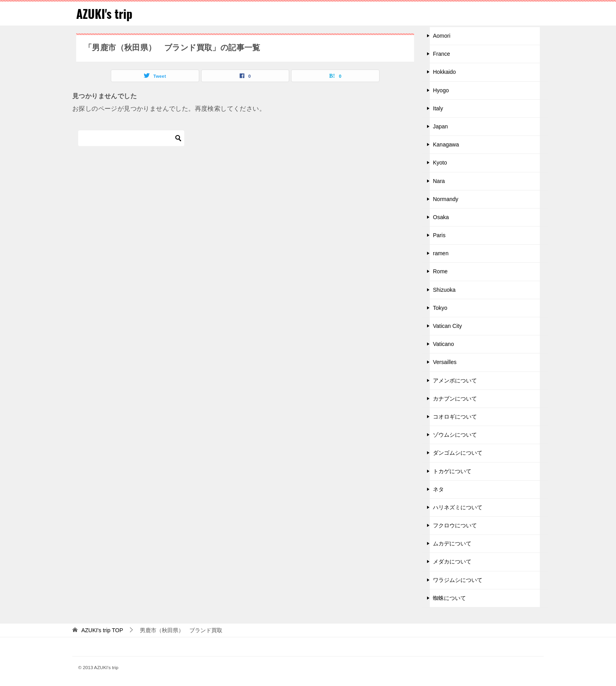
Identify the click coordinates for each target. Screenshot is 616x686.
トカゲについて (452, 471)
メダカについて (452, 562)
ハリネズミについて (458, 507)
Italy (438, 108)
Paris (439, 235)
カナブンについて (455, 399)
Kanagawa (446, 145)
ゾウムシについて (455, 435)
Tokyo (440, 308)
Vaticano (443, 344)
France (442, 54)
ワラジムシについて (458, 580)
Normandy (446, 199)
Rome (440, 271)
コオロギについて (455, 417)
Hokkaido (444, 72)
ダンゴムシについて (458, 453)
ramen (441, 253)
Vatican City (447, 326)
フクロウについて (455, 525)
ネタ (438, 489)
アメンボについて (455, 381)
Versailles (445, 362)
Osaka (441, 217)
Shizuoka (444, 290)
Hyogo (441, 90)
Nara (439, 181)
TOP (102, 630)
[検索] (131, 138)
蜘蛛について (449, 598)
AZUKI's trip (104, 14)
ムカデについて (452, 543)
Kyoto (440, 163)
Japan (440, 126)
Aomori (442, 36)
